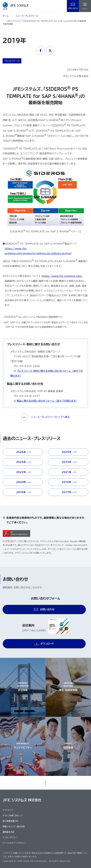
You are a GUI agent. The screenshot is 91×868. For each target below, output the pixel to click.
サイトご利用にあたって (13, 815)
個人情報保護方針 (10, 821)
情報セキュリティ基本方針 (14, 826)
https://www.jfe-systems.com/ (62, 276)
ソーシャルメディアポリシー (14, 843)
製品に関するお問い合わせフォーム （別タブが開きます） (47, 401)
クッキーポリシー (10, 837)
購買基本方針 (8, 832)
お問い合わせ (73, 8)
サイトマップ (8, 810)
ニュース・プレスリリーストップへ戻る (46, 417)
